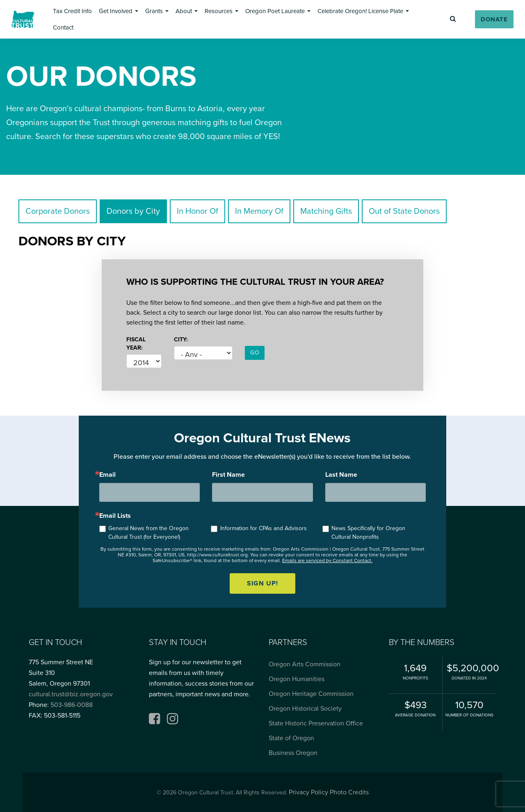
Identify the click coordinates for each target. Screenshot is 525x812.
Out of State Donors (404, 211)
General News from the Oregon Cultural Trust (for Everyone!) (148, 533)
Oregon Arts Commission (305, 664)
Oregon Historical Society (305, 709)
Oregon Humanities (297, 679)
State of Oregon (291, 738)
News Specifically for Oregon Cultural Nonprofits (368, 533)
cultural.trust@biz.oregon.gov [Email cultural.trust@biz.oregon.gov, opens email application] (71, 694)
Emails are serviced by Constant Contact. (327, 560)
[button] (72, 11)
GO (255, 353)
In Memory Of (259, 211)
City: (181, 340)
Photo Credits (349, 792)
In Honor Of (197, 211)
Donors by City (133, 211)
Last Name (341, 475)
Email (107, 475)
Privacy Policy (308, 792)
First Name (228, 475)
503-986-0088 (72, 705)
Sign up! (262, 583)
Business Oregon (293, 753)
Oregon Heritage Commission (311, 694)
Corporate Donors (58, 211)
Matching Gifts (326, 211)
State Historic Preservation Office (316, 723)
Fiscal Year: (136, 344)
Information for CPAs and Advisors (264, 528)
